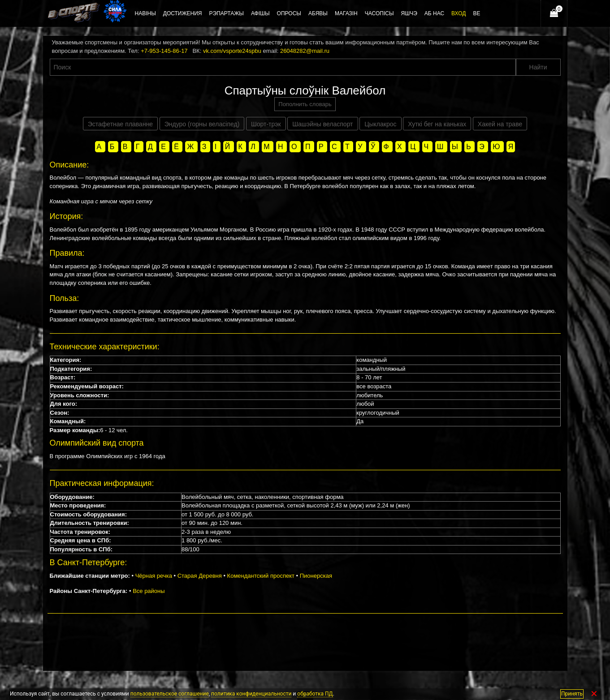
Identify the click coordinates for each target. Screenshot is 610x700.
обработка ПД (315, 694)
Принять (572, 694)
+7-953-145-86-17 (164, 51)
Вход (459, 13)
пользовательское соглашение (170, 694)
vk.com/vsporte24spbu (232, 51)
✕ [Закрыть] (594, 694)
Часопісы (379, 13)
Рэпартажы (227, 13)
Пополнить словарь (305, 104)
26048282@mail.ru (305, 51)
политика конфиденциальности (251, 694)
